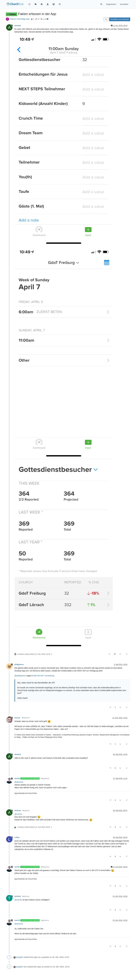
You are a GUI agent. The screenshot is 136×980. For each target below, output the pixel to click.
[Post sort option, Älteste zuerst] (106, 19)
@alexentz (26, 718)
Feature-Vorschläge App (20, 19)
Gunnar (17, 718)
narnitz (17, 778)
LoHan (17, 837)
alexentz (18, 26)
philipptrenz (19, 665)
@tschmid (45, 920)
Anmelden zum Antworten (120, 19)
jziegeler (20, 957)
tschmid (18, 896)
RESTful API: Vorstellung (44, 676)
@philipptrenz (20, 676)
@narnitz (26, 811)
